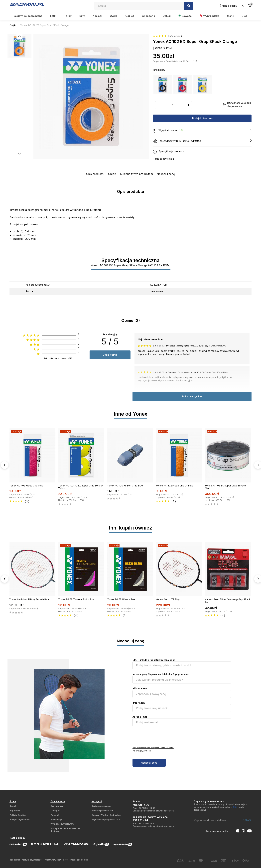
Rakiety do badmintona (28, 16)
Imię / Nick (139, 703)
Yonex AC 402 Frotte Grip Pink (26, 486)
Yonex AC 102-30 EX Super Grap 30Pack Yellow (81, 487)
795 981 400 (141, 805)
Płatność (55, 815)
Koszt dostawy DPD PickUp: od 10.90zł (202, 141)
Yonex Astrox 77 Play (168, 599)
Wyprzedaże (210, 16)
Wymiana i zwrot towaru (62, 824)
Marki (231, 16)
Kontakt (13, 806)
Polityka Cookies (18, 815)
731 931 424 (140, 820)
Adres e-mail (140, 717)
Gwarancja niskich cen (102, 811)
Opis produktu (95, 174)
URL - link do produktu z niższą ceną (154, 660)
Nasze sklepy (228, 6)
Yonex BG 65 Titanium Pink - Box (76, 599)
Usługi (167, 16)
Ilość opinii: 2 (175, 36)
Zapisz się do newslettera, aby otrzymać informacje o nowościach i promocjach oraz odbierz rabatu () (221, 807)
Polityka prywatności (142, 751)
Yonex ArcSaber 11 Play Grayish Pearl (30, 599)
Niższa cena (140, 688)
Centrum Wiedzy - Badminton (106, 815)
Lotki (53, 16)
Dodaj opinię (110, 355)
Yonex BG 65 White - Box (121, 599)
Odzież (130, 16)
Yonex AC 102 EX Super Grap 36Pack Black (225, 487)
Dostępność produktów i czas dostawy (65, 830)
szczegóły (200, 810)
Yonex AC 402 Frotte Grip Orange (175, 486)
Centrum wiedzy (53, 860)
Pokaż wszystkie (192, 396)
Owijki (114, 16)
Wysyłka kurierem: (202, 131)
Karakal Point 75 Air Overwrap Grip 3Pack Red (228, 601)
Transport (55, 811)
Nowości (185, 16)
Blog (245, 16)
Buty (82, 16)
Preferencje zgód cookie (75, 860)
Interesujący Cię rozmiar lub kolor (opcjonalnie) (161, 674)
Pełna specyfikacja (163, 159)
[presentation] (158, 736)
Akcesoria (148, 16)
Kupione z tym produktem (136, 174)
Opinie (112, 174)
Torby (68, 16)
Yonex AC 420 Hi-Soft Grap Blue (125, 486)
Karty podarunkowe (101, 806)
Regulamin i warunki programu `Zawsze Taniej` (153, 748)
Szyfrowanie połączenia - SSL (106, 820)
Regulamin (15, 811)
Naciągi (97, 16)
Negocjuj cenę (166, 174)
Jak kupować (57, 806)
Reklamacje (56, 820)
